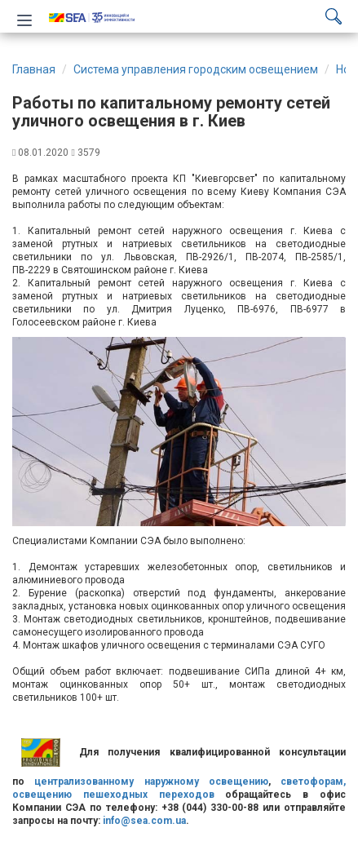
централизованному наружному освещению (151, 782)
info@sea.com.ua (144, 821)
